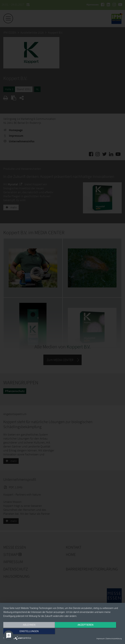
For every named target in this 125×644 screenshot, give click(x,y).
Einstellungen (104, 632)
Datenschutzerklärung (114, 639)
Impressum (101, 639)
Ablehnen (21, 632)
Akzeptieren (62, 632)
